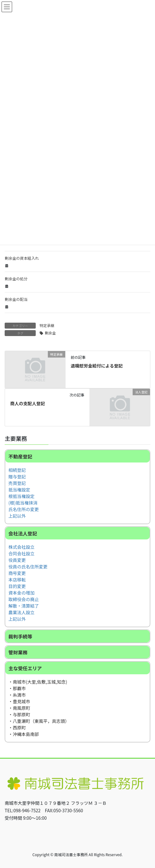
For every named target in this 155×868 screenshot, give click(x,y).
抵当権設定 (19, 490)
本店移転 (17, 580)
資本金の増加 (21, 593)
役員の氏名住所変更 (28, 567)
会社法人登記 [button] (23, 533)
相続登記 (17, 470)
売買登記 (17, 483)
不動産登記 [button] (20, 456)
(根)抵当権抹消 (23, 503)
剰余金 (50, 333)
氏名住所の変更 (24, 509)
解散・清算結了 (24, 606)
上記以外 (17, 516)
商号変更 (17, 573)
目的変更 (17, 586)
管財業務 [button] (18, 652)
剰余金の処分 (16, 279)
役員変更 (17, 560)
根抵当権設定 (21, 496)
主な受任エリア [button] (25, 668)
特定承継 (47, 325)
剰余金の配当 (16, 299)
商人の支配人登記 (28, 403)
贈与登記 (17, 477)
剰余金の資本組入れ (22, 258)
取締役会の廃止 (24, 599)
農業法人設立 (21, 612)
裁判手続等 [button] (20, 636)
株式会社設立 (21, 547)
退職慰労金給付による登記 (97, 366)
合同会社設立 (21, 553)
